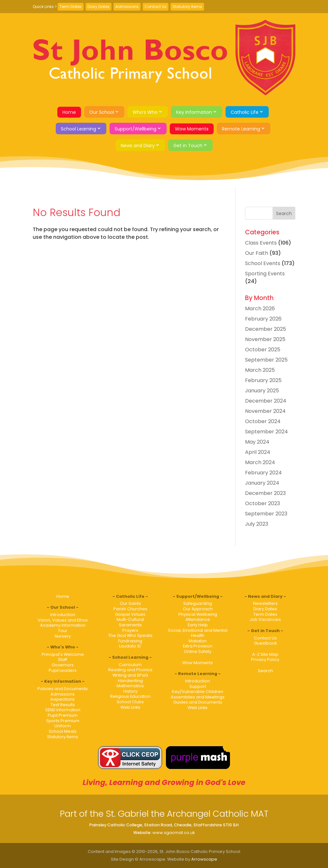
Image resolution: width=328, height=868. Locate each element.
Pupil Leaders (63, 670)
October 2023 (262, 503)
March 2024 (260, 462)
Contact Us (156, 7)
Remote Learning (241, 129)
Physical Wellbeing (198, 614)
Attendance (198, 619)
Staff (63, 659)
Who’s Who (145, 112)
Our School (102, 112)
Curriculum (130, 665)
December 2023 (265, 493)
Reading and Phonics (130, 670)
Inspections (63, 699)
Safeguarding (198, 603)
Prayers (130, 630)
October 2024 (263, 421)
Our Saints (130, 603)
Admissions (127, 7)
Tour (63, 631)
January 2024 (262, 483)
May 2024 (257, 442)
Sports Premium (63, 721)
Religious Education (130, 696)
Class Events (261, 243)
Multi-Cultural (130, 619)
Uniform (63, 726)
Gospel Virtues (130, 614)
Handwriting (130, 681)
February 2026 (263, 319)
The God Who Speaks (130, 635)
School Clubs (130, 702)
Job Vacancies (265, 619)
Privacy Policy (265, 659)
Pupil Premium (63, 715)
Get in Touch (188, 146)
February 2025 (263, 380)
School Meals (63, 731)
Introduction (63, 615)
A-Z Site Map (265, 654)
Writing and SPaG (130, 675)
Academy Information (63, 625)
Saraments (130, 625)
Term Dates (71, 7)
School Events (263, 263)
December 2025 (266, 329)
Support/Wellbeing (135, 129)
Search (265, 671)
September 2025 (266, 360)
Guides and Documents (198, 702)
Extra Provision (198, 646)
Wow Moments (192, 129)
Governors (63, 665)
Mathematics (130, 686)
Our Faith (257, 253)
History (130, 691)
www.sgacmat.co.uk (174, 833)
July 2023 (257, 524)
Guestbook (265, 643)
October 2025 (263, 350)
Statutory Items (187, 7)
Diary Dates (98, 7)
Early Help (198, 625)
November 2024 (265, 411)
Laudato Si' (130, 646)
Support (198, 686)
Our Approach (198, 609)
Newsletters (265, 603)
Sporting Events (265, 274)
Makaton (198, 641)
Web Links (130, 707)
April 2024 (258, 452)
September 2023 (266, 514)
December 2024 (266, 401)
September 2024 (266, 432)
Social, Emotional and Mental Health (198, 633)
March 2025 (260, 370)
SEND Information (63, 710)
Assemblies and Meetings (198, 697)
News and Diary (138, 146)
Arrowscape (204, 859)
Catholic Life (245, 112)
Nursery (63, 636)
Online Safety (198, 651)
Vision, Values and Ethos (63, 620)
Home (69, 112)
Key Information (194, 112)
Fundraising (130, 641)
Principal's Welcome (63, 654)
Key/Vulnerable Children (198, 692)
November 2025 (265, 339)
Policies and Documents (63, 689)
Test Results (63, 705)
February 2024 (263, 473)
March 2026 (260, 309)
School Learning (78, 129)
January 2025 (262, 391)
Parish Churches (130, 609)
